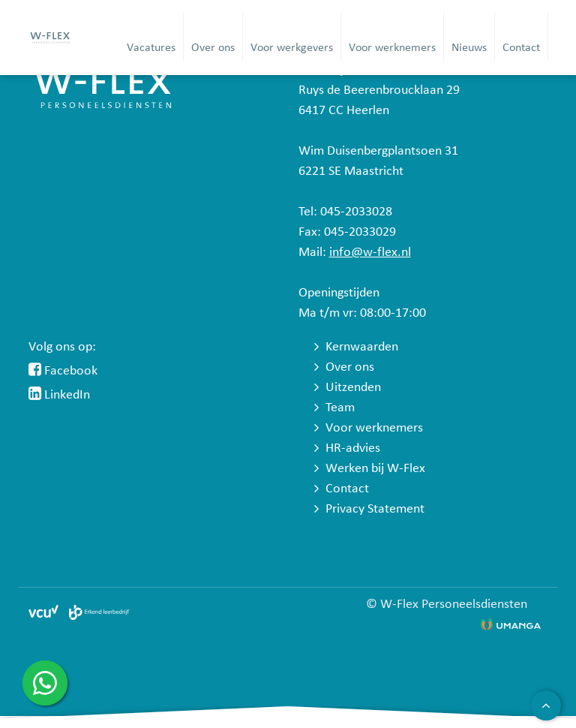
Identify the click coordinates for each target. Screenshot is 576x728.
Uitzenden (353, 388)
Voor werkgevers (292, 48)
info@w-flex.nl (370, 253)
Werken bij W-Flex (375, 469)
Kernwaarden (362, 347)
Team (340, 408)
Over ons (213, 48)
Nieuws (469, 48)
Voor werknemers (392, 48)
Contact (521, 48)
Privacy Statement (375, 509)
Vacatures (151, 48)
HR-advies (353, 448)
